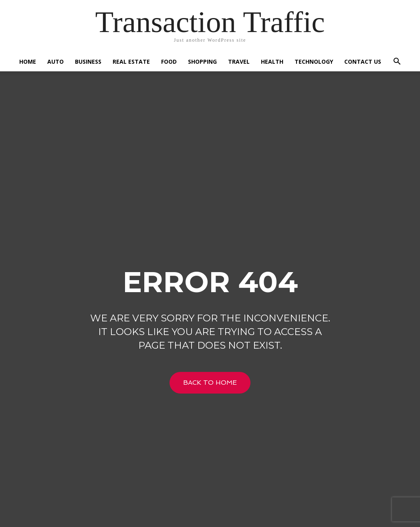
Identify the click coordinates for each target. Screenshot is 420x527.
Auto (56, 62)
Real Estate (131, 62)
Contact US (363, 62)
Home (28, 62)
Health (272, 62)
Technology (314, 62)
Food (169, 62)
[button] (397, 62)
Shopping (202, 62)
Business (88, 62)
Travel (239, 62)
